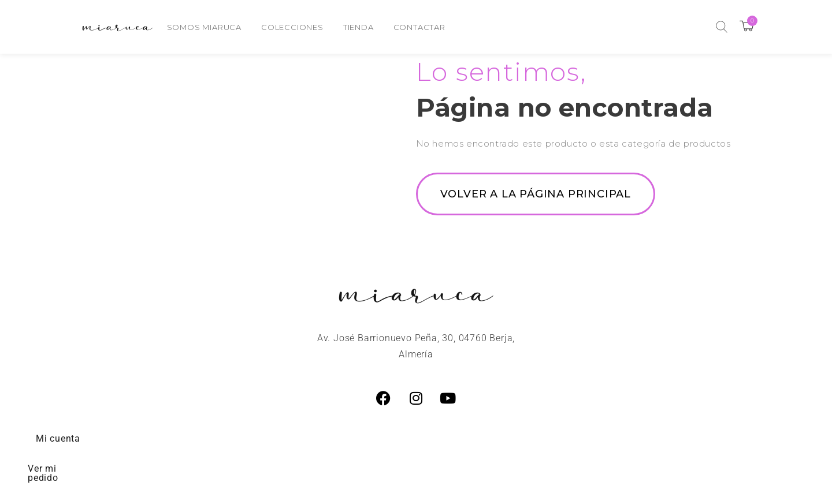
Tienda (359, 27)
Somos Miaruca (204, 27)
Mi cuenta (76, 438)
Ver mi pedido (173, 438)
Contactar (419, 27)
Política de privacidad (729, 438)
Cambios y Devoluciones (445, 438)
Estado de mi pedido (590, 438)
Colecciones (292, 27)
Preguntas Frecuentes (297, 438)
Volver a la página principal (536, 194)
